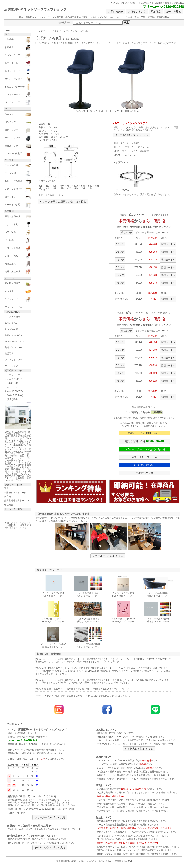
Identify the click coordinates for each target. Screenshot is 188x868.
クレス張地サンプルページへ (132, 135)
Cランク (120, 260)
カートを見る (173, 12)
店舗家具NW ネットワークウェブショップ (35, 9)
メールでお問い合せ (144, 465)
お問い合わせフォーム (144, 457)
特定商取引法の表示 (66, 861)
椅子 (7, 34)
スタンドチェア (60, 31)
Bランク (120, 252)
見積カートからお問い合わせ (144, 433)
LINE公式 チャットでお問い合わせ (144, 449)
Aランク (120, 244)
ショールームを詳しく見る (108, 556)
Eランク (120, 275)
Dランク (120, 267)
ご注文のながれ (144, 473)
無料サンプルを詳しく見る (50, 848)
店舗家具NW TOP (123, 861)
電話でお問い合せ (144, 441)
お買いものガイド (87, 861)
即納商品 (156, 12)
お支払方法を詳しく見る (139, 749)
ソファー (9, 109)
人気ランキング (137, 12)
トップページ (43, 31)
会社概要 (9, 505)
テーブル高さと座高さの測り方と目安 (64, 201)
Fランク (120, 283)
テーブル (9, 160)
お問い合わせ (116, 12)
